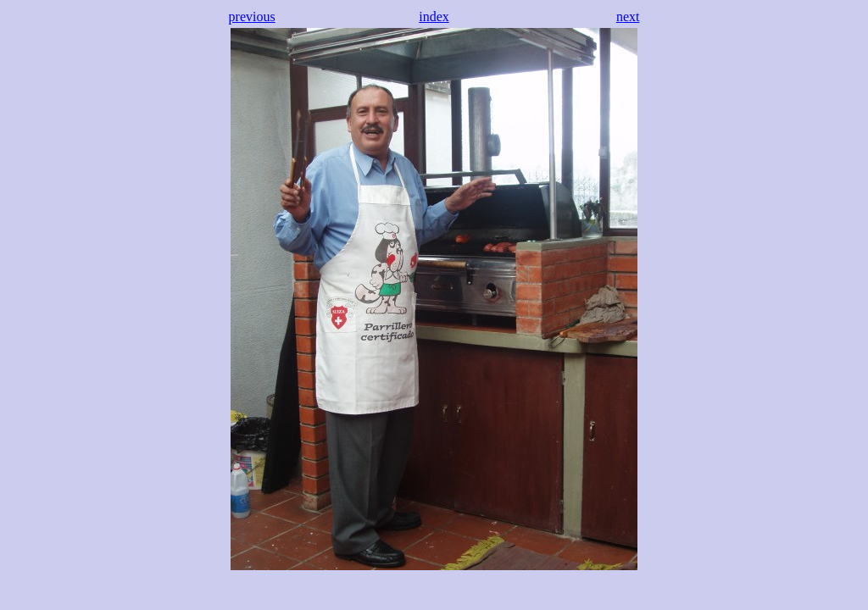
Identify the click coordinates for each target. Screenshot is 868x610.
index (434, 17)
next (628, 17)
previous (252, 17)
